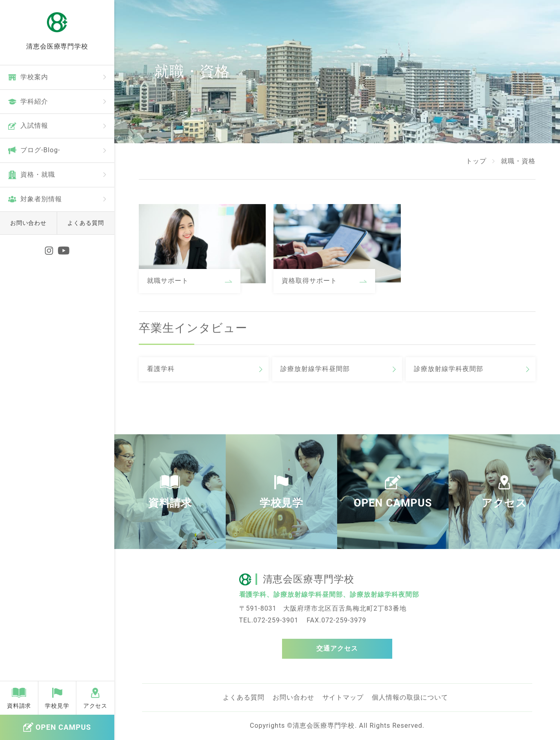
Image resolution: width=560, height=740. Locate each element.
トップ (476, 161)
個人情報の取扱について (410, 697)
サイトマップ (343, 697)
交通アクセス (337, 648)
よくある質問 (86, 223)
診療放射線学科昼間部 (315, 369)
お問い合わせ (29, 223)
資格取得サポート (309, 281)
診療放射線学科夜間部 (449, 369)
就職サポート (168, 281)
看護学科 (161, 369)
